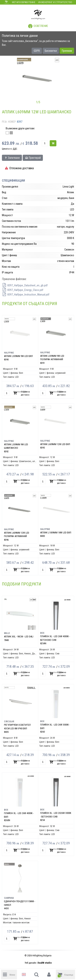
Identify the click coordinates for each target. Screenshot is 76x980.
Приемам (67, 51)
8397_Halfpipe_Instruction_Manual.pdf (26, 295)
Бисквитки (51, 51)
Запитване (12, 158)
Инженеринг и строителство (55, 2)
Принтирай (33, 158)
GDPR (37, 51)
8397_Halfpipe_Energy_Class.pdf (23, 290)
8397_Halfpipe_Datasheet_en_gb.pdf (25, 285)
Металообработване (24, 2)
